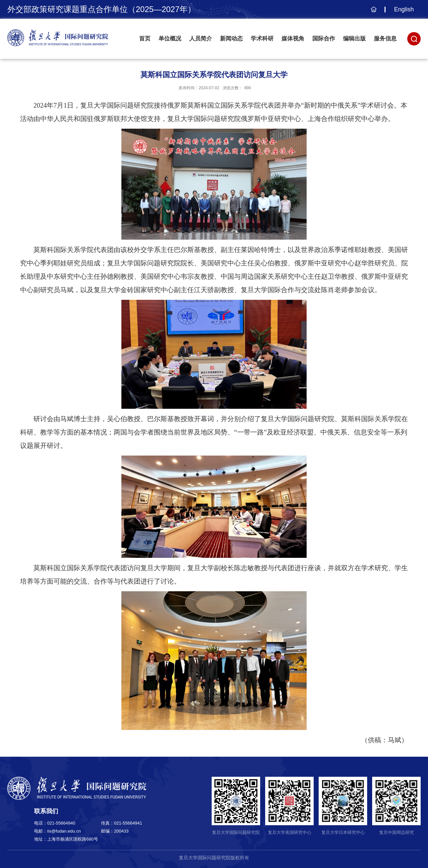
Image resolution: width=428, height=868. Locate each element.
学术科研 (262, 39)
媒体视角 (293, 39)
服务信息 (385, 39)
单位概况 (170, 39)
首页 (145, 39)
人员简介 (201, 39)
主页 (373, 13)
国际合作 (324, 39)
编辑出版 (354, 39)
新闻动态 (231, 39)
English (404, 9)
